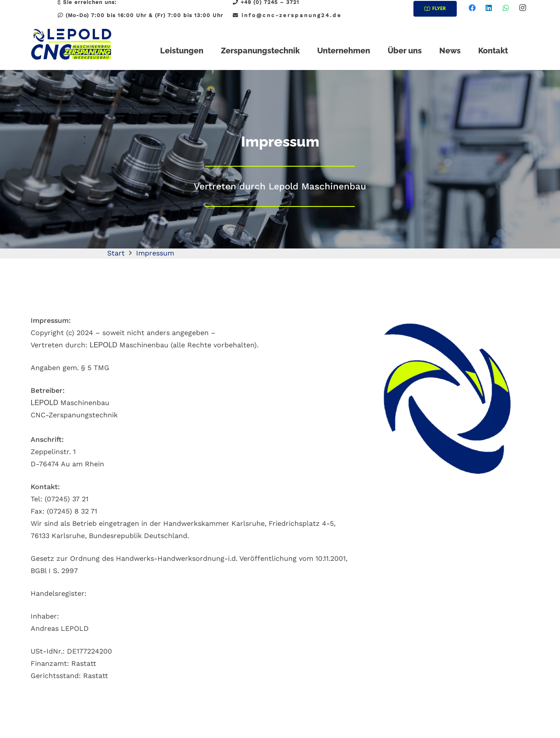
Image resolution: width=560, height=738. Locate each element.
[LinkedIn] (489, 8)
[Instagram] (522, 8)
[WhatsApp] (506, 8)
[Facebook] (472, 8)
